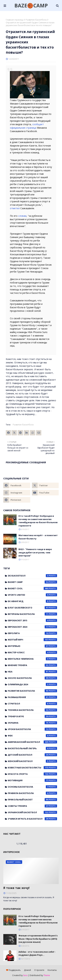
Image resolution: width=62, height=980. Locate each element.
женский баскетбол (32, 761)
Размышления (32, 697)
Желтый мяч (32, 640)
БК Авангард (32, 601)
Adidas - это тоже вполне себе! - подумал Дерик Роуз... (37, 953)
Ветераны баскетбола (32, 614)
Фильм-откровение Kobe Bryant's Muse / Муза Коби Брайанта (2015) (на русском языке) (38, 939)
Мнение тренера (32, 665)
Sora (25, 975)
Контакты (52, 970)
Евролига (32, 633)
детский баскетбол (32, 755)
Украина (32, 723)
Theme (47, 975)
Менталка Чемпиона (32, 659)
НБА (32, 672)
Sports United (32, 595)
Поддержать (13, 970)
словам (22, 216)
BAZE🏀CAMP (31, 5)
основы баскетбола (32, 787)
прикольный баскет (32, 800)
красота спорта (32, 774)
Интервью (32, 646)
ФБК (32, 736)
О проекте (39, 970)
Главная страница (15, 20)
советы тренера (32, 806)
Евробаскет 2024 (32, 627)
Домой (27, 970)
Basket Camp (32, 582)
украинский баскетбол (32, 812)
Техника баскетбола (32, 710)
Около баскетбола (32, 678)
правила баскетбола (32, 793)
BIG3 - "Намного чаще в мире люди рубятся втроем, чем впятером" (35, 552)
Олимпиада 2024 (32, 684)
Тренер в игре (32, 716)
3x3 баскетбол (32, 576)
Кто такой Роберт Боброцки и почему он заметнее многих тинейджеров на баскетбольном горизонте (38, 521)
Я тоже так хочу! (16, 888)
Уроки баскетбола (32, 729)
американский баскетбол (32, 742)
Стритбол (32, 704)
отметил (15, 208)
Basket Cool (32, 588)
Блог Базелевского (32, 608)
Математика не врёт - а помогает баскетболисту (38, 537)
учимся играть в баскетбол (32, 819)
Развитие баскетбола (36, 20)
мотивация (32, 780)
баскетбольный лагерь (32, 748)
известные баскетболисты (32, 768)
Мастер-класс (32, 652)
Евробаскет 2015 (32, 620)
